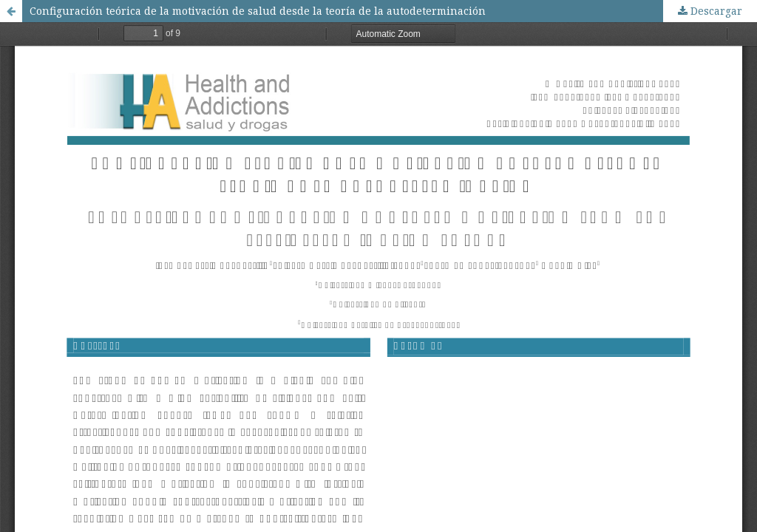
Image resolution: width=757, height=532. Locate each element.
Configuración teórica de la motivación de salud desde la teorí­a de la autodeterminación (258, 11)
